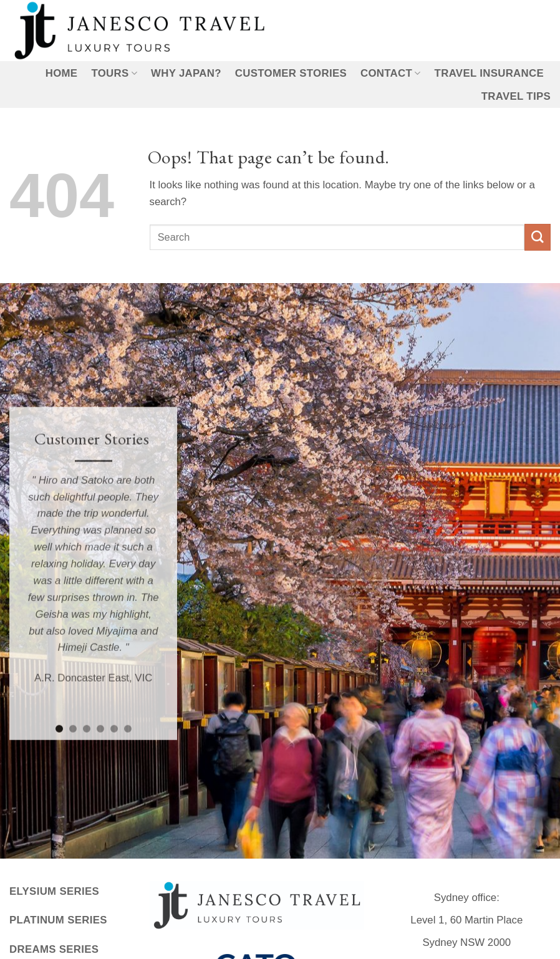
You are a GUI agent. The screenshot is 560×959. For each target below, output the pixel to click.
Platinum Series (58, 920)
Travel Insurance (489, 73)
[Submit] (538, 237)
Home (62, 73)
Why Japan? (186, 73)
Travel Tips (516, 96)
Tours (114, 74)
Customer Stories (291, 73)
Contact (391, 74)
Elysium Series (54, 891)
